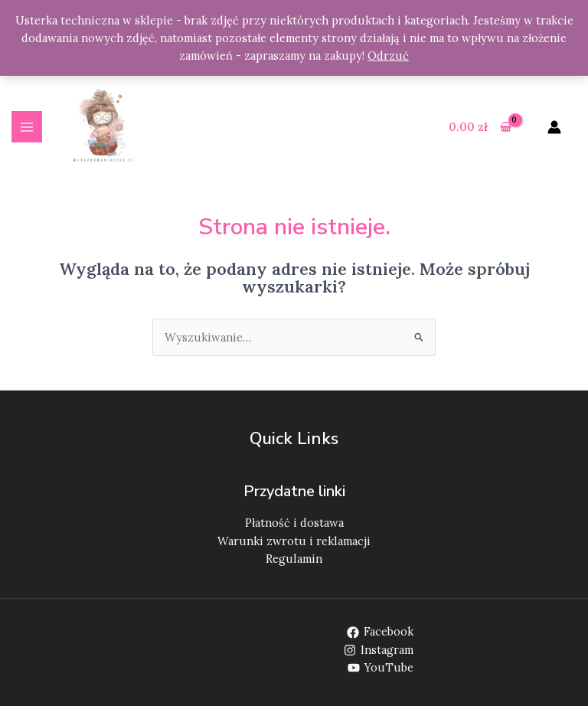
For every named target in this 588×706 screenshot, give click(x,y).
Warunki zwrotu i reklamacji (294, 541)
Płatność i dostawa (294, 523)
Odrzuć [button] (388, 56)
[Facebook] (380, 632)
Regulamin (294, 559)
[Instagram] (379, 650)
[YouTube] (381, 668)
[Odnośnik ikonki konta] (554, 127)
